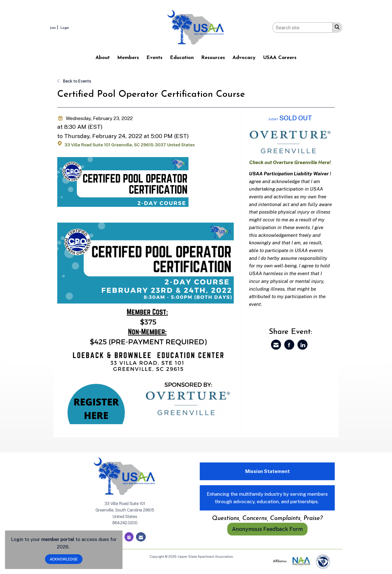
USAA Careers (280, 58)
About (103, 58)
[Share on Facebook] (289, 345)
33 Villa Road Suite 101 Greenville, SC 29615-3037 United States (130, 145)
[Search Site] (336, 27)
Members (128, 58)
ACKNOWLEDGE (64, 559)
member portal (58, 539)
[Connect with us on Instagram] (129, 537)
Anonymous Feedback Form (267, 529)
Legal (239, 557)
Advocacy (244, 58)
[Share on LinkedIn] (302, 345)
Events (154, 58)
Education (182, 58)
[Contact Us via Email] (141, 537)
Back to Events (74, 81)
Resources (213, 58)
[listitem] (54, 27)
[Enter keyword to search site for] (302, 28)
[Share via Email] (276, 345)
